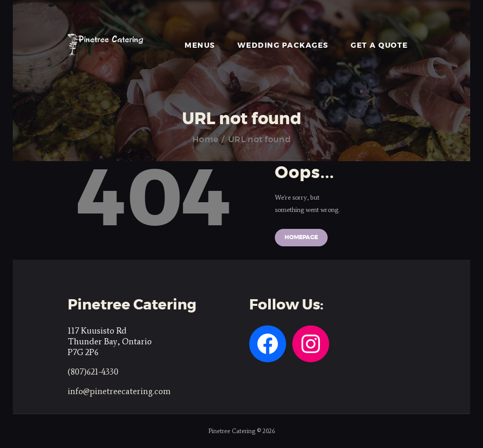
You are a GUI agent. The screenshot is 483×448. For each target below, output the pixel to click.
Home (205, 140)
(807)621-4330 (93, 372)
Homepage (301, 237)
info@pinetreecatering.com (119, 391)
